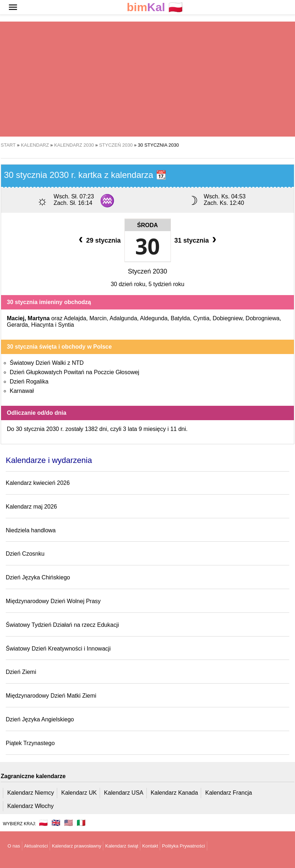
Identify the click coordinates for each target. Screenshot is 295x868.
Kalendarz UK (79, 793)
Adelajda (75, 318)
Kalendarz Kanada (174, 793)
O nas (14, 846)
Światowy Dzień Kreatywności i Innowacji (58, 649)
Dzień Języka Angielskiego (40, 719)
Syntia (66, 325)
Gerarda (17, 325)
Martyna (39, 318)
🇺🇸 (69, 823)
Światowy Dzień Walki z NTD (47, 363)
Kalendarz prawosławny (76, 846)
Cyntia (201, 318)
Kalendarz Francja (229, 793)
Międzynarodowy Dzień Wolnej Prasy (53, 601)
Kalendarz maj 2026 (31, 507)
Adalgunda (124, 318)
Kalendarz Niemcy (31, 793)
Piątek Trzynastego (30, 743)
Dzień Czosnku (25, 554)
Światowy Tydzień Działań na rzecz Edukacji (62, 625)
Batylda (180, 318)
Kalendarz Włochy (30, 806)
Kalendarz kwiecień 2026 (38, 483)
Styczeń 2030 (147, 271)
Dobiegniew (228, 318)
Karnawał (22, 391)
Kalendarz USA (124, 793)
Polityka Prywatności (183, 846)
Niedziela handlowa (31, 530)
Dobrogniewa (263, 318)
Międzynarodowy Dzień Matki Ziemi (51, 696)
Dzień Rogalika (29, 382)
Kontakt (150, 846)
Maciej (16, 318)
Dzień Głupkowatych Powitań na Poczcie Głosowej (74, 372)
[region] (147, 79)
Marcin (98, 318)
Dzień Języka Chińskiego (38, 577)
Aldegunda (154, 318)
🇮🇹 (81, 823)
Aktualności (36, 846)
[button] (13, 7)
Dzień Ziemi (21, 672)
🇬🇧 (56, 823)
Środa (147, 225)
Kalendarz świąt (122, 846)
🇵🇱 (155, 7)
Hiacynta (42, 325)
